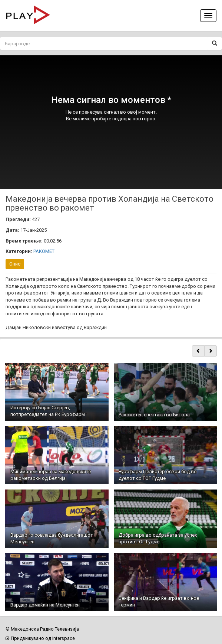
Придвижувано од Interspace (40, 638)
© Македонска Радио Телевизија (42, 629)
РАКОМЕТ (44, 251)
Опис (15, 264)
